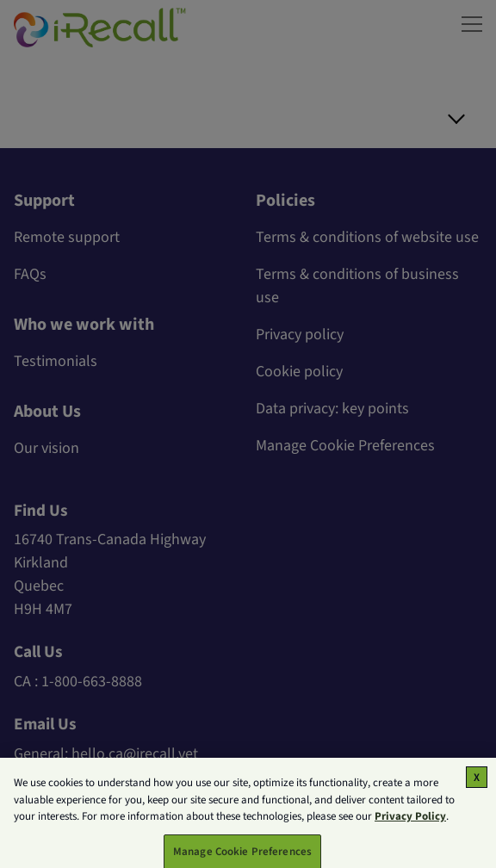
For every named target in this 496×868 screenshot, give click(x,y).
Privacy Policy (410, 823)
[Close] (477, 784)
